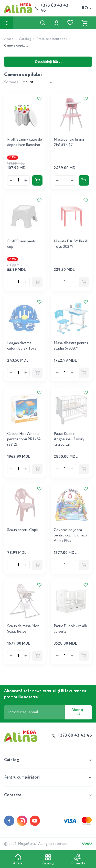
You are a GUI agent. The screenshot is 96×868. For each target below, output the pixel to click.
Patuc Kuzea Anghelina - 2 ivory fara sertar (69, 439)
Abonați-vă (78, 712)
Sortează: (12, 82)
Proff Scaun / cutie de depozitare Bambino (25, 142)
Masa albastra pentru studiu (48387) (71, 346)
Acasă (9, 39)
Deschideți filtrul (48, 62)
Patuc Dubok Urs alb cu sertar (70, 629)
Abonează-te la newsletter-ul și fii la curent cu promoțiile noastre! (45, 694)
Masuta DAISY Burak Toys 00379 (71, 244)
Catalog (25, 39)
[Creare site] (87, 844)
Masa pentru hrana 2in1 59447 (69, 142)
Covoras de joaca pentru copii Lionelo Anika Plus (70, 535)
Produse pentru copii (52, 39)
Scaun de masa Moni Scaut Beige (24, 629)
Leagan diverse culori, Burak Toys (22, 346)
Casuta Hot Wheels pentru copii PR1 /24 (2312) (24, 439)
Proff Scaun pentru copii (22, 244)
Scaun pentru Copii (23, 530)
